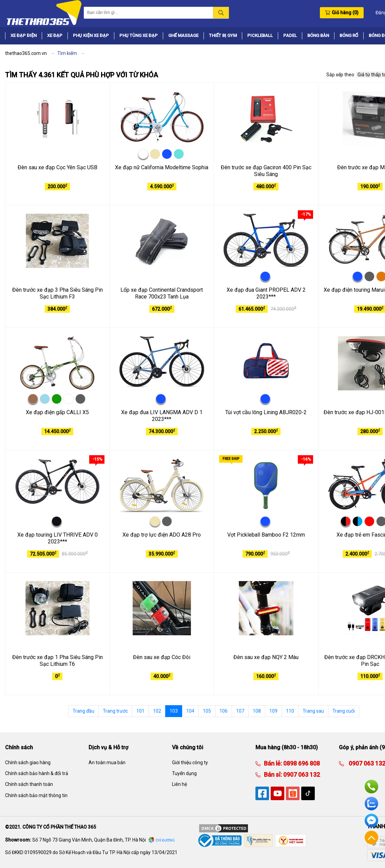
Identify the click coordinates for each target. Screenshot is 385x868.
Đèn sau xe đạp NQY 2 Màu (266, 657)
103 (174, 711)
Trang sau (313, 711)
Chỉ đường (165, 840)
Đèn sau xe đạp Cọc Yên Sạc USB (57, 167)
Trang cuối (344, 711)
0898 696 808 (301, 763)
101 (140, 711)
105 (207, 711)
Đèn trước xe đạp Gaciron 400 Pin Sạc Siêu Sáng (266, 171)
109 (273, 711)
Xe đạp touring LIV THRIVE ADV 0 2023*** (57, 538)
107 (240, 711)
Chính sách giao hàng (28, 763)
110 (290, 711)
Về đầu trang (371, 837)
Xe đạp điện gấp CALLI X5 (57, 412)
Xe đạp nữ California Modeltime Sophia (162, 167)
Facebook (371, 821)
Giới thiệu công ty (190, 763)
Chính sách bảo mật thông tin (36, 795)
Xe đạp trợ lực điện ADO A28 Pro (162, 535)
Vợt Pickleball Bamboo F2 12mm (266, 535)
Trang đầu (83, 711)
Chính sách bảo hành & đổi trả (37, 773)
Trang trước (115, 711)
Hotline (371, 787)
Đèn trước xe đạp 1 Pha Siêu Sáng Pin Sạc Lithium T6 (57, 661)
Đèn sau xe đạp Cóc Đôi (162, 657)
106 (224, 711)
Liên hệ (179, 784)
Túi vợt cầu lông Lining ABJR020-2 (266, 412)
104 (190, 711)
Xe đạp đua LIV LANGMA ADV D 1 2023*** (162, 416)
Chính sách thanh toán (29, 784)
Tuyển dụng (184, 773)
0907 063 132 (301, 775)
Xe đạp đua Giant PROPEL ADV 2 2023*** (266, 293)
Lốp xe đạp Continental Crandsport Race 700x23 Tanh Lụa (162, 293)
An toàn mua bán (107, 763)
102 (157, 711)
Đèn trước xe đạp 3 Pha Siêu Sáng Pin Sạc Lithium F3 (57, 293)
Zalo (371, 804)
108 (257, 711)
